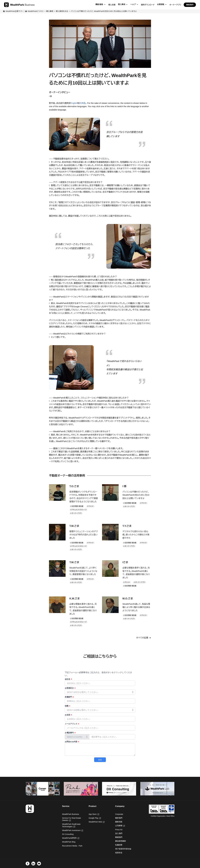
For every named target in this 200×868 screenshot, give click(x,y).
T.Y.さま (127, 526)
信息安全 (119, 853)
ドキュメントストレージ (79, 510)
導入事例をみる (62, 11)
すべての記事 (142, 638)
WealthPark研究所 (69, 838)
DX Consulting (68, 834)
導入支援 (112, 5)
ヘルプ (133, 4)
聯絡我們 (190, 5)
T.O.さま (74, 486)
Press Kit (119, 830)
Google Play (95, 818)
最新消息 (119, 822)
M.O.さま (128, 598)
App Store (94, 814)
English (74, 103)
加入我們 (119, 833)
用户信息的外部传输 (123, 849)
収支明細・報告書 (77, 506)
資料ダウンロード (148, 5)
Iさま (125, 562)
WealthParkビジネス (36, 11)
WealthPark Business (71, 814)
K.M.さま (75, 598)
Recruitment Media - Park (72, 846)
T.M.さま (74, 526)
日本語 (82, 103)
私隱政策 (119, 845)
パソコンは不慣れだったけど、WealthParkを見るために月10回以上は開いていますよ (104, 11)
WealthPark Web (97, 822)
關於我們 (119, 818)
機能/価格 (99, 4)
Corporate (119, 814)
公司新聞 (120, 826)
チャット (91, 506)
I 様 (124, 486)
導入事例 (122, 4)
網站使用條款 (121, 841)
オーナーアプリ (175, 5)
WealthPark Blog (69, 842)
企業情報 (161, 4)
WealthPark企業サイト (14, 11)
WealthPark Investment (73, 830)
